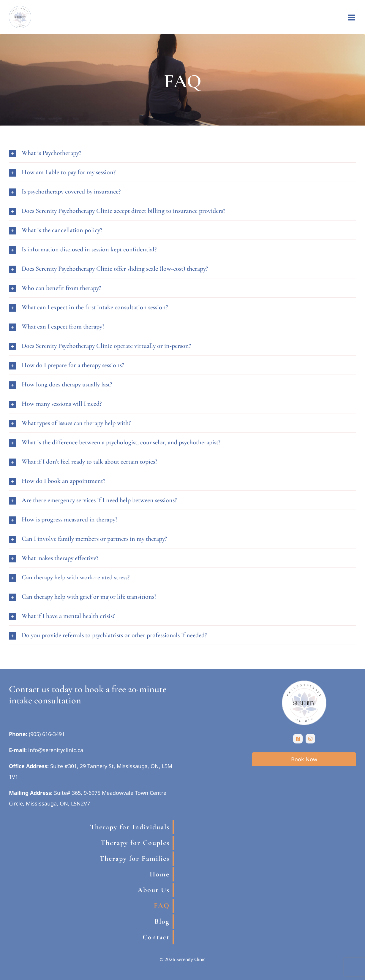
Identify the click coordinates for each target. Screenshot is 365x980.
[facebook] (298, 739)
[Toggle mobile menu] (352, 17)
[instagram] (310, 739)
